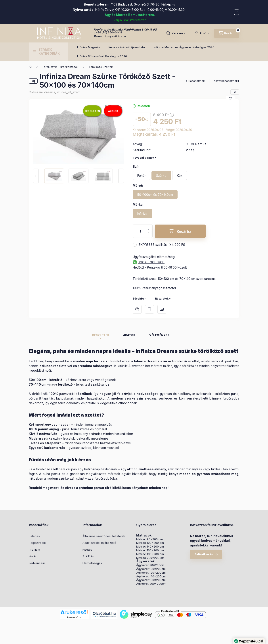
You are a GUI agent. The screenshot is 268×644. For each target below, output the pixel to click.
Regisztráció (37, 543)
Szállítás (88, 556)
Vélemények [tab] (159, 335)
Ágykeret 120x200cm (151, 573)
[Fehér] (142, 175)
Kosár (33, 556)
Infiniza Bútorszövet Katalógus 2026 (102, 56)
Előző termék (196, 81)
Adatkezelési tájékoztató (99, 543)
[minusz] (148, 234)
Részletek (162, 299)
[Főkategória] (30, 67)
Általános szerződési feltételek (104, 536)
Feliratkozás (204, 554)
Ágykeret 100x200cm (151, 569)
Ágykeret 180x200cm (151, 580)
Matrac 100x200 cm (150, 543)
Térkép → (168, 4)
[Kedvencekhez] (230, 99)
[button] (49, 52)
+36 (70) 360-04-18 (109, 32)
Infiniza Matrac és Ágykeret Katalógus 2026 (184, 47)
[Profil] (202, 33)
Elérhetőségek (92, 563)
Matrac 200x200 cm (150, 558)
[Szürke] (161, 175)
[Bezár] (237, 12)
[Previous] (36, 176)
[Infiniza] (142, 213)
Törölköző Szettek (101, 67)
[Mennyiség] (140, 231)
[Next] (121, 176)
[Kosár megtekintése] (227, 33)
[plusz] (148, 228)
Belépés (34, 536)
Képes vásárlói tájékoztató (127, 47)
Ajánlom (162, 309)
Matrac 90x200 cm (149, 539)
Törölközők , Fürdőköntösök (60, 67)
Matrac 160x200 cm (150, 550)
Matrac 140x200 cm (150, 547)
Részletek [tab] (101, 335)
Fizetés (87, 550)
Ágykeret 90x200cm (150, 565)
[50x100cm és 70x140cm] (155, 194)
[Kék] (180, 175)
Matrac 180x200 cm (150, 554)
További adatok (143, 158)
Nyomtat (149, 309)
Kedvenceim (37, 563)
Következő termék (226, 81)
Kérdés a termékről (137, 309)
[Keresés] (176, 33)
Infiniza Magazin (88, 47)
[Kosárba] (180, 231)
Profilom (34, 550)
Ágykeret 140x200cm (151, 576)
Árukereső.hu (74, 617)
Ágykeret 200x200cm (151, 584)
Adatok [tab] (129, 335)
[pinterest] (235, 92)
